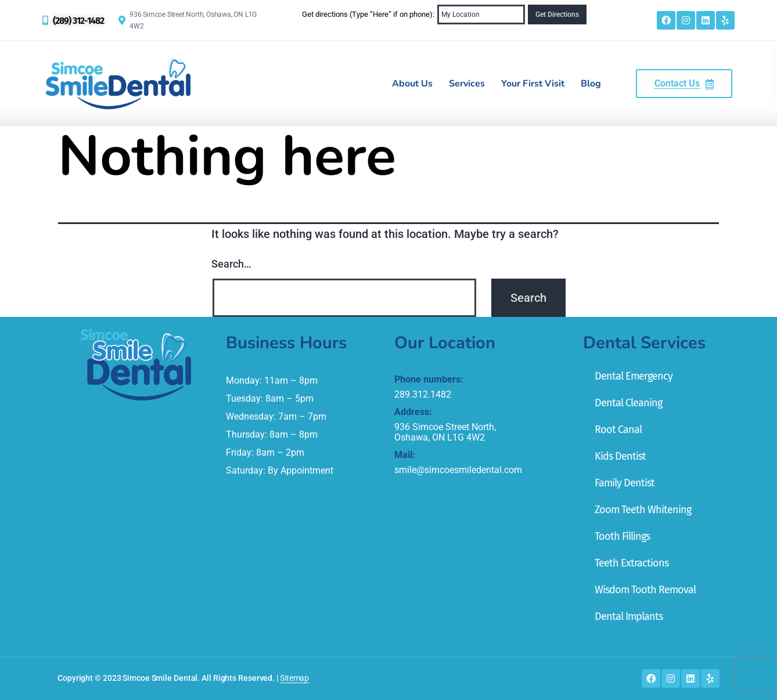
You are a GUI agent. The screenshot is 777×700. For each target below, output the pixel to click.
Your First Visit (533, 84)
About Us (412, 84)
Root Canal (618, 430)
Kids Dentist (620, 456)
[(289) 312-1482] (45, 20)
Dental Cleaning (628, 403)
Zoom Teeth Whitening (643, 510)
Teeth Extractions (632, 563)
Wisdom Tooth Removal (645, 590)
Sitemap (294, 678)
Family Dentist (625, 483)
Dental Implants (629, 616)
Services (467, 84)
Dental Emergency (634, 376)
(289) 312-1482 (78, 21)
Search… (231, 264)
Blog (591, 84)
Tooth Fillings (622, 536)
